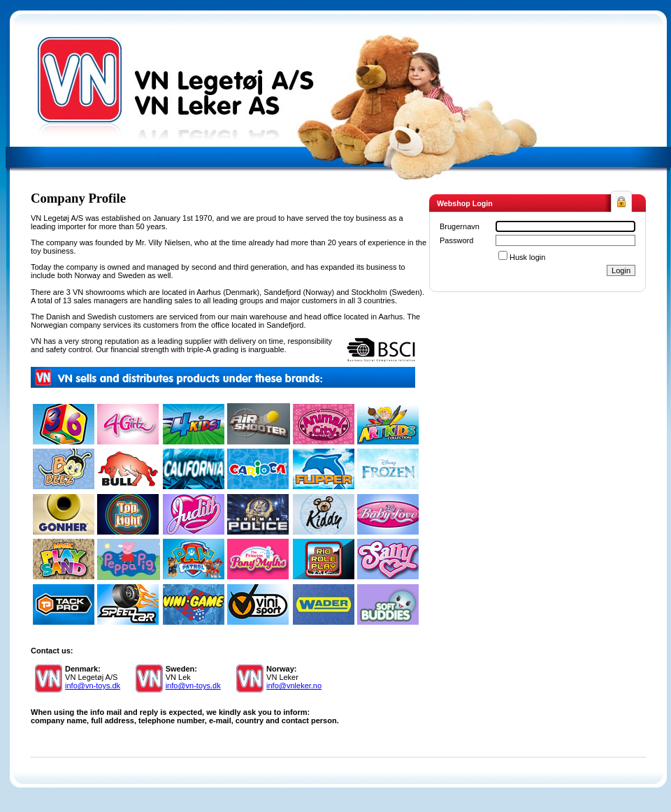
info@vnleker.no (294, 686)
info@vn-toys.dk (93, 686)
